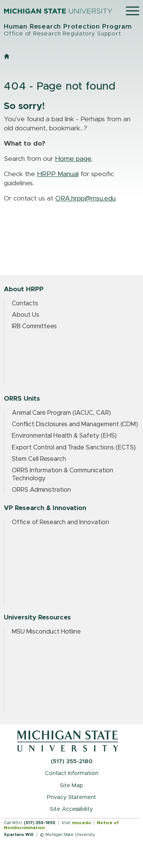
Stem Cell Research (39, 459)
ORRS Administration (41, 490)
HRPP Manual (58, 174)
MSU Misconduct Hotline (46, 632)
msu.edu (81, 823)
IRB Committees (34, 326)
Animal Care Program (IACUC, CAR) (61, 413)
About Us (26, 315)
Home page (73, 159)
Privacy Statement (71, 797)
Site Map (71, 785)
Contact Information (72, 773)
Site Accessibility (71, 809)
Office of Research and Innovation (60, 522)
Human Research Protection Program (71, 30)
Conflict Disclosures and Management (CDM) (75, 424)
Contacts (25, 303)
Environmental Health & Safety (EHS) (64, 436)
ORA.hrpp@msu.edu (85, 199)
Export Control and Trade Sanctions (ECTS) (74, 448)
